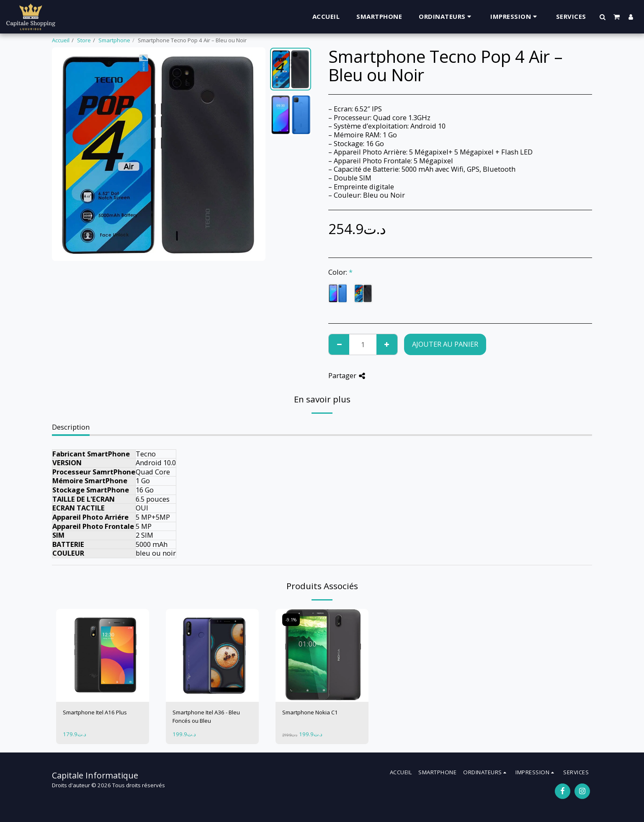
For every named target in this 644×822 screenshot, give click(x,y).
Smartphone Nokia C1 (310, 712)
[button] (603, 17)
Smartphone (114, 40)
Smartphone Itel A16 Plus (95, 712)
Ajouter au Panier (445, 344)
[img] (103, 655)
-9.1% (291, 620)
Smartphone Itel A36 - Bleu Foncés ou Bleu (206, 716)
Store (84, 40)
